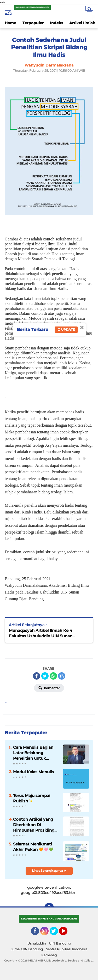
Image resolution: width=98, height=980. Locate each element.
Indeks (56, 23)
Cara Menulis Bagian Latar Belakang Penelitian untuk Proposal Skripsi (33, 753)
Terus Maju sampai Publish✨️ (32, 798)
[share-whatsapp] (53, 676)
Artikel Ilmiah (82, 23)
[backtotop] (49, 908)
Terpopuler (33, 23)
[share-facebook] (37, 676)
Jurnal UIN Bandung (27, 949)
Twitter (56, 933)
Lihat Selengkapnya (49, 871)
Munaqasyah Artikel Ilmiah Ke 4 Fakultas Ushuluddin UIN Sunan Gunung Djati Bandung (41, 633)
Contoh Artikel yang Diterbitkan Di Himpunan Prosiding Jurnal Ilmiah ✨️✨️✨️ (34, 825)
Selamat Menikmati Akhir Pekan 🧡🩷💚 (33, 847)
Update (66, 329)
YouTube (67, 933)
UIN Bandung (60, 943)
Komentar (49, 688)
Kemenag (49, 955)
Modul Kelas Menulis (33, 772)
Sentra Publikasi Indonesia (67, 949)
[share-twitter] (45, 676)
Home (10, 23)
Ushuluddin (37, 943)
